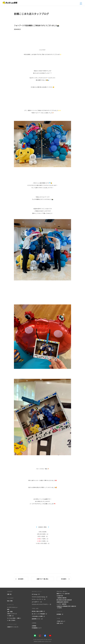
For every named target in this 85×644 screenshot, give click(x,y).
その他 (58, 618)
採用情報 (59, 614)
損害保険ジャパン (36, 619)
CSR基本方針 (60, 596)
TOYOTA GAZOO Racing (38, 597)
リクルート (59, 612)
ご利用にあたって (61, 621)
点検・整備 (10, 612)
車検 (8, 609)
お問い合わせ (60, 623)
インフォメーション (12, 624)
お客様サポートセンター (13, 627)
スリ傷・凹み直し (11, 620)
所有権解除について (37, 628)
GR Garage (35, 594)
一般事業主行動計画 (61, 598)
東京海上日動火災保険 (37, 611)
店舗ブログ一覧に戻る (42, 579)
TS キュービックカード (38, 599)
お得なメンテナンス (12, 614)
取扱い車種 (10, 601)
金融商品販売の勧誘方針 (63, 602)
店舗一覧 (9, 594)
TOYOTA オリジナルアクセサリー (40, 604)
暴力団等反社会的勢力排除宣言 (64, 600)
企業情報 (34, 623)
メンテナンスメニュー (12, 607)
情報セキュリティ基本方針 (63, 594)
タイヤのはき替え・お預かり (14, 618)
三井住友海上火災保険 (37, 616)
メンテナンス (10, 605)
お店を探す (10, 592)
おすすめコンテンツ (37, 592)
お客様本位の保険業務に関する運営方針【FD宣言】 (66, 607)
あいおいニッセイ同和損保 (38, 614)
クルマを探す (10, 598)
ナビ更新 (9, 616)
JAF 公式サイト (36, 602)
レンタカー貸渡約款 (61, 604)
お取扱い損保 (35, 609)
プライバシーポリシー (62, 592)
